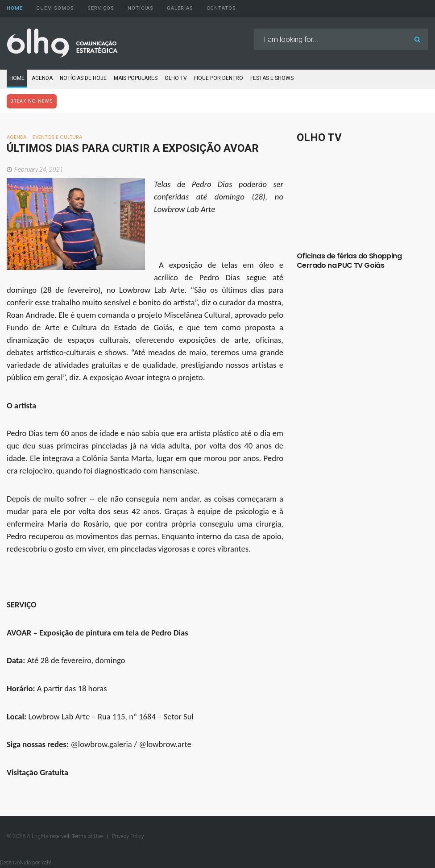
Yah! (46, 863)
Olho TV (176, 78)
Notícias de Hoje (83, 78)
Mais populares (136, 78)
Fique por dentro (219, 78)
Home (17, 78)
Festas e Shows (272, 78)
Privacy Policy (128, 836)
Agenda (42, 78)
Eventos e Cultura (57, 137)
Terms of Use (88, 836)
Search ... (255, 29)
